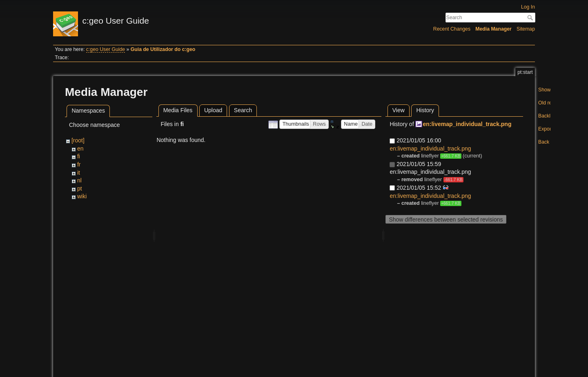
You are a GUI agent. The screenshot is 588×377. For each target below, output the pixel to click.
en (80, 149)
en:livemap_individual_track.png (467, 124)
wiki (82, 196)
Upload (213, 110)
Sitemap (526, 29)
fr (79, 164)
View (399, 110)
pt (80, 188)
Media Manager (493, 29)
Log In (528, 7)
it (79, 173)
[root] (78, 140)
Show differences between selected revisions (446, 220)
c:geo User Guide (106, 49)
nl (79, 180)
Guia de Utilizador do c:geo (163, 49)
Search (531, 18)
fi (79, 156)
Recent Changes (452, 29)
